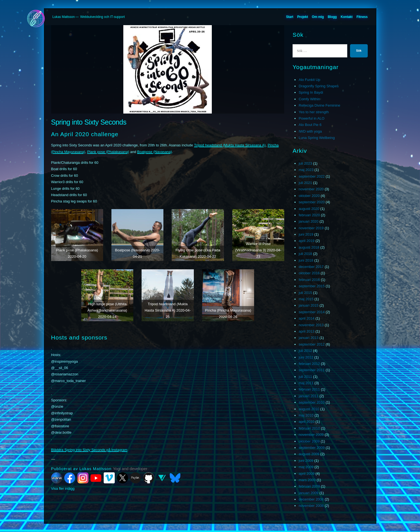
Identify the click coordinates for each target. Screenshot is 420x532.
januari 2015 (309, 305)
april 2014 (306, 318)
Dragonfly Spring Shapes (319, 86)
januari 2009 (309, 493)
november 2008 (311, 506)
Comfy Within (309, 99)
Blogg (332, 17)
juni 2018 (306, 260)
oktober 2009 (309, 441)
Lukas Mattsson (64, 17)
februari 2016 (309, 280)
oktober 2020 (309, 196)
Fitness (362, 17)
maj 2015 (306, 299)
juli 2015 (305, 293)
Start (289, 17)
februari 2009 (309, 486)
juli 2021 (305, 183)
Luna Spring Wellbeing (317, 138)
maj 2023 (306, 170)
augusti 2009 (309, 454)
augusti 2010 (309, 409)
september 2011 (312, 370)
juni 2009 (306, 461)
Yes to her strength (314, 112)
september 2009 (312, 448)
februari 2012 (309, 364)
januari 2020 (309, 221)
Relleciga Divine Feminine (319, 105)
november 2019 (311, 228)
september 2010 (312, 402)
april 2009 (306, 474)
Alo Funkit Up (309, 80)
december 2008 (311, 499)
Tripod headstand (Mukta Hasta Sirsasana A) (230, 145)
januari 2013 (309, 338)
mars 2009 (307, 480)
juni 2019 (306, 234)
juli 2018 (305, 254)
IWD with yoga (310, 131)
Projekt (303, 17)
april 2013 (306, 331)
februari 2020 (309, 215)
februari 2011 (309, 389)
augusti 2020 (309, 209)
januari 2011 (309, 396)
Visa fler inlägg (63, 488)
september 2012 (312, 344)
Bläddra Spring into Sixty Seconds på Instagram (89, 450)
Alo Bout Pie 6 (310, 125)
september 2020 (312, 202)
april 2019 (306, 241)
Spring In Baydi (311, 92)
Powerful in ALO (311, 118)
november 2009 (311, 435)
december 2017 (311, 267)
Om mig (318, 17)
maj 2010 (306, 415)
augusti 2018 (309, 247)
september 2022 (312, 176)
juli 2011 (305, 377)
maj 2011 (306, 383)
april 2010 (306, 422)
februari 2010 (309, 428)
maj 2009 (306, 467)
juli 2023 (305, 163)
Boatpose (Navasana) (155, 152)
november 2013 (311, 325)
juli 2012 (305, 351)
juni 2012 (306, 357)
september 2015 (312, 286)
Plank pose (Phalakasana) (108, 152)
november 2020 (311, 189)
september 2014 (312, 312)
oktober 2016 (309, 273)
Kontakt (347, 17)
